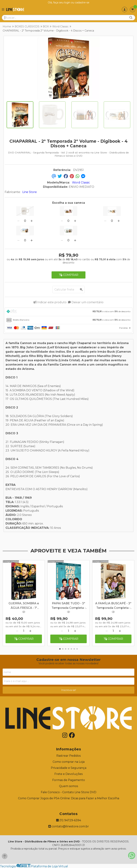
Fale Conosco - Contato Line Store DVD (69, 792)
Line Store (30, 192)
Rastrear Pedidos (68, 756)
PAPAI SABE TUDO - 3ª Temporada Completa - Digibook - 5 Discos (69, 606)
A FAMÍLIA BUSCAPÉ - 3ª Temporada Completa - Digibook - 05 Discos (113, 606)
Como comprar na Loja (69, 762)
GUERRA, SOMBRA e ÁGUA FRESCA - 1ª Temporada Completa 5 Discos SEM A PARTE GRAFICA (24, 606)
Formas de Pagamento (69, 780)
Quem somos (68, 786)
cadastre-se (82, 3)
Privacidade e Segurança (69, 768)
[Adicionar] (32, 221)
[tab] (68, 312)
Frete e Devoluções (68, 774)
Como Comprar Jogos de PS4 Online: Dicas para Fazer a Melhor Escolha (69, 798)
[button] (60, 649)
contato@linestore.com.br (69, 826)
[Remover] (18, 221)
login (68, 3)
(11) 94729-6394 (69, 820)
